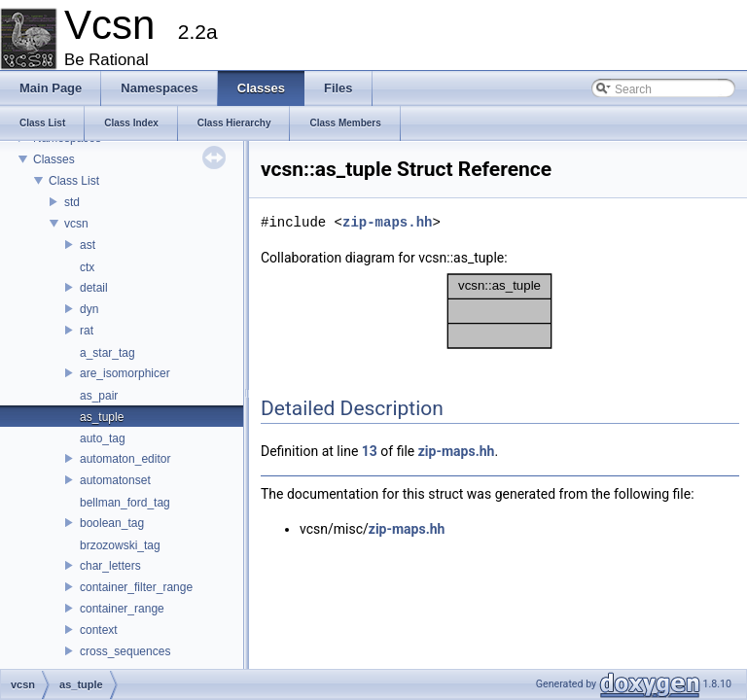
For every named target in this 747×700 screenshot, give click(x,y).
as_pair (99, 396)
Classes (54, 159)
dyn (89, 309)
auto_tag (103, 438)
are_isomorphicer (125, 373)
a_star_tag (107, 353)
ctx (87, 267)
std (72, 202)
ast (88, 245)
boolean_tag (112, 523)
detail (94, 288)
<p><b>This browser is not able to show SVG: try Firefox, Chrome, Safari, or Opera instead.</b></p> (500, 311)
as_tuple (102, 417)
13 (370, 451)
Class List (74, 181)
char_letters (110, 566)
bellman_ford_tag (125, 503)
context (99, 630)
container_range (122, 609)
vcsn (76, 224)
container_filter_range (136, 587)
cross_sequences (125, 651)
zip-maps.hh (387, 222)
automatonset (115, 480)
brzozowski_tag (120, 545)
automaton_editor (125, 459)
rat (87, 331)
